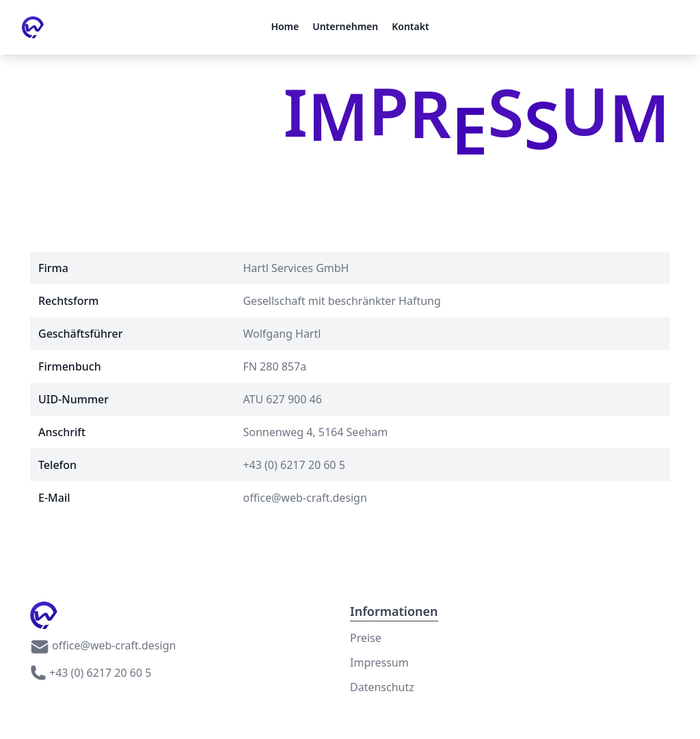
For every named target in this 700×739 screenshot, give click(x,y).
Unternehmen (345, 26)
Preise (366, 638)
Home (285, 26)
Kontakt (410, 26)
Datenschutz (382, 687)
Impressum (379, 662)
